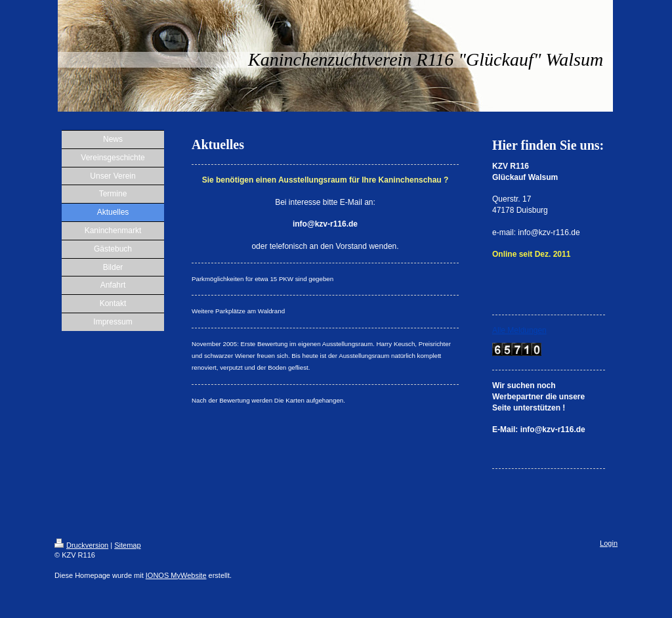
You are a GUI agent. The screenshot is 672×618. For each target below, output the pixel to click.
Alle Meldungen (519, 330)
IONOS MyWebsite (176, 575)
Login (609, 543)
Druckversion (81, 545)
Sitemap (127, 545)
